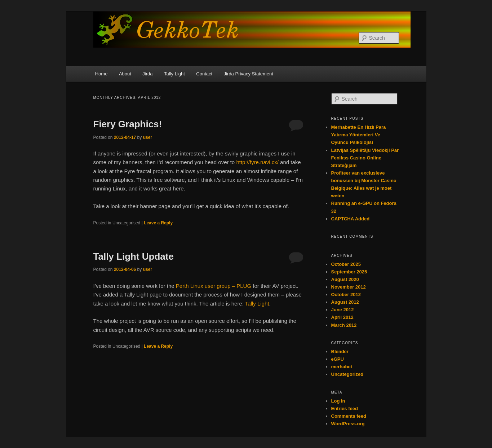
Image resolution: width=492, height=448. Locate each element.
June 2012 (343, 310)
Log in (338, 401)
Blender (340, 352)
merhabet (342, 367)
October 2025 (346, 264)
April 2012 (342, 317)
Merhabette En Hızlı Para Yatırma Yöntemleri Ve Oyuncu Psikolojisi (359, 135)
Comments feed (349, 416)
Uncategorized (347, 374)
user (148, 137)
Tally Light (174, 74)
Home (101, 74)
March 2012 (344, 325)
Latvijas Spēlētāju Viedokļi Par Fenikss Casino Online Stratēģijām (365, 158)
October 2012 (346, 295)
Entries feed (345, 409)
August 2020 (345, 279)
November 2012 (349, 287)
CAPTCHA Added (351, 219)
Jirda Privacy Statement (249, 74)
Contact (204, 74)
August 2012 (345, 302)
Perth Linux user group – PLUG (214, 286)
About (125, 74)
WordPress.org (348, 424)
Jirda (147, 74)
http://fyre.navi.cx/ (257, 162)
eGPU (338, 359)
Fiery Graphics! (128, 124)
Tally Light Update (134, 256)
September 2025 (349, 272)
